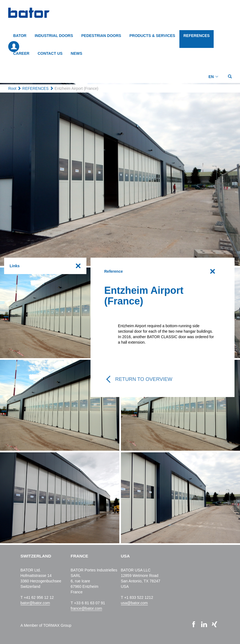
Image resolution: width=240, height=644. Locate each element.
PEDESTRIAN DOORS (101, 36)
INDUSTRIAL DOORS (54, 36)
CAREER (21, 53)
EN (211, 77)
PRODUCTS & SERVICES (152, 36)
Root (12, 88)
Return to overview (144, 379)
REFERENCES (197, 36)
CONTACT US (50, 53)
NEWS (77, 53)
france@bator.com (87, 608)
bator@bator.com (35, 603)
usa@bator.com (134, 603)
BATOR (20, 36)
